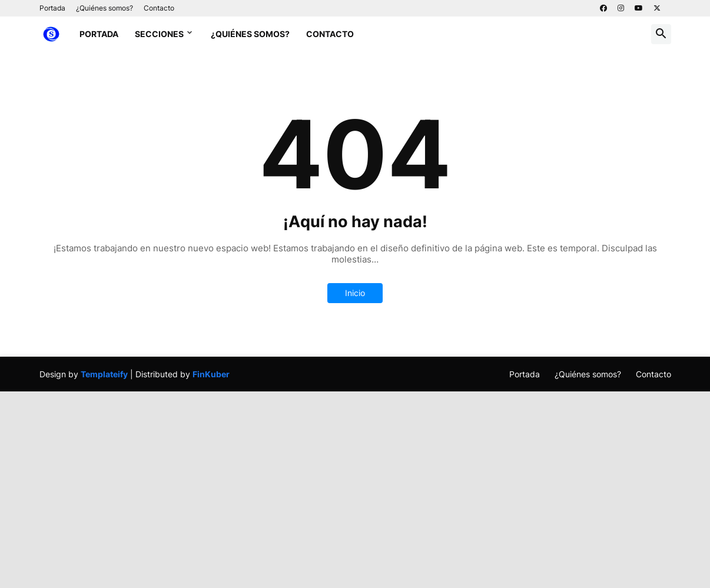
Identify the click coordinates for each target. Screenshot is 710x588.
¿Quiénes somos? (104, 8)
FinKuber (211, 374)
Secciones (159, 34)
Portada (52, 8)
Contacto (159, 8)
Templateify (104, 374)
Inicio (355, 293)
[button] (661, 34)
